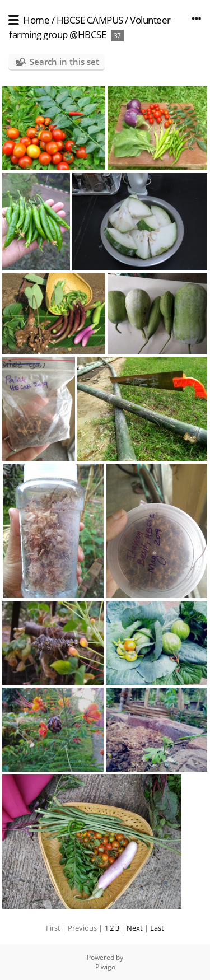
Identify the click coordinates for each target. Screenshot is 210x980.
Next (135, 928)
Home (36, 20)
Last (157, 928)
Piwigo (105, 967)
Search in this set (64, 62)
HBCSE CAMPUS (90, 20)
